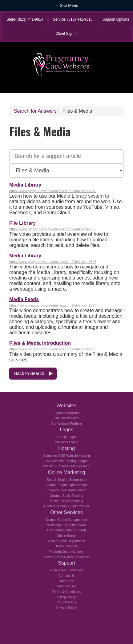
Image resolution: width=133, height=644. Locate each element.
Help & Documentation (67, 570)
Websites (66, 406)
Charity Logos (66, 437)
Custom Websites (66, 418)
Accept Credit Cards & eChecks (66, 557)
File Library (22, 223)
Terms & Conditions (66, 592)
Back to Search (29, 373)
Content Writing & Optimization (66, 506)
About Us (66, 581)
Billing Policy (66, 597)
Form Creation (66, 546)
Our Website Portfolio (66, 424)
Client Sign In (66, 34)
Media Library (25, 185)
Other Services (66, 512)
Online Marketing (67, 472)
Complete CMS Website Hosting (67, 456)
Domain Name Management (66, 520)
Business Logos (66, 442)
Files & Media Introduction (40, 343)
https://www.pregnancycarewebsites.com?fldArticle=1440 (53, 191)
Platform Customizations (66, 552)
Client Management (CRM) (67, 530)
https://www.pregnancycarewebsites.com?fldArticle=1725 (53, 349)
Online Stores (67, 536)
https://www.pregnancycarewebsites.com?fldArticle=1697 (53, 305)
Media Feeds (24, 299)
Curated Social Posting (66, 496)
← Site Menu (66, 5)
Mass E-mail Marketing (66, 501)
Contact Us (67, 576)
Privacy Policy (66, 608)
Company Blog (66, 586)
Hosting (66, 448)
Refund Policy (66, 602)
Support (66, 563)
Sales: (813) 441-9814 (25, 19)
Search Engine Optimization (66, 485)
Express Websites (66, 413)
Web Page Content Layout (67, 525)
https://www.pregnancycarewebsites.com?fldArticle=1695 (53, 229)
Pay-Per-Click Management (66, 490)
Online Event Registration (67, 541)
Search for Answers (35, 111)
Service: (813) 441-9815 (73, 19)
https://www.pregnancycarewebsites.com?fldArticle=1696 (53, 262)
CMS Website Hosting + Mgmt (67, 461)
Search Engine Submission (66, 480)
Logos (66, 430)
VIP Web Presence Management (67, 466)
